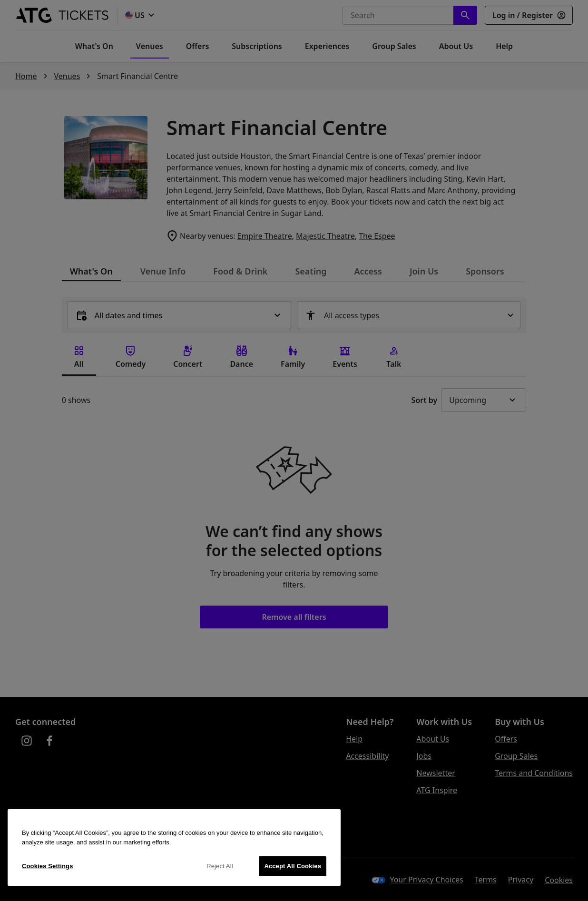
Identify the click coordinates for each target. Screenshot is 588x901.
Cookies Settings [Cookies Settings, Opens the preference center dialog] (48, 866)
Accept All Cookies (293, 866)
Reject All (220, 866)
